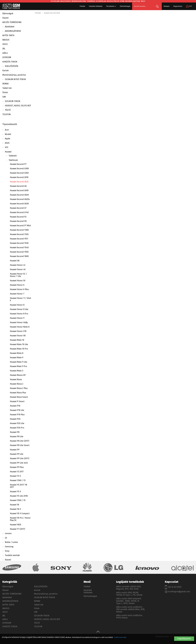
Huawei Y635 (15, 525)
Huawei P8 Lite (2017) (19, 441)
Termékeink (111, 6)
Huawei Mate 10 (17, 340)
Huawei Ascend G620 (19, 195)
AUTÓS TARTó (8, 35)
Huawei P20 (15, 419)
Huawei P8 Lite (17, 436)
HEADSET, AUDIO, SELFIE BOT (18, 106)
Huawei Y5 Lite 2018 (19, 496)
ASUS (7, 143)
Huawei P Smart (17, 401)
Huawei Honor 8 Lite (19, 309)
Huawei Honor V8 (18, 336)
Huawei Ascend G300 (19, 169)
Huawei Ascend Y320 (19, 234)
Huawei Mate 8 (17, 353)
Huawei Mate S (17, 371)
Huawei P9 (15, 450)
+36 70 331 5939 (173, 587)
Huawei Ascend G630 (19, 204)
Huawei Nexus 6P (18, 375)
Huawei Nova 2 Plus (19, 388)
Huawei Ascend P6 (18, 221)
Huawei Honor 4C (18, 265)
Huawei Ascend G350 (19, 173)
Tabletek (13, 156)
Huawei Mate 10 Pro (19, 349)
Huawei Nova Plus (18, 393)
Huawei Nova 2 (17, 384)
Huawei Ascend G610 (19, 190)
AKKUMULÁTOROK (13, 31)
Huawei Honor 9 (17, 318)
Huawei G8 (15, 261)
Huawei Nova (16, 379)
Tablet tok (7, 88)
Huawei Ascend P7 (18, 164)
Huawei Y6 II (15, 509)
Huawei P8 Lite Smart (20, 445)
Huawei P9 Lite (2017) (19, 458)
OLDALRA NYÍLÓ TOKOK (15, 79)
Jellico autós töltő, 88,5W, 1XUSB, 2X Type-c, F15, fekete (129, 594)
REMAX (5, 84)
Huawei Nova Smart (19, 397)
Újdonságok (8, 13)
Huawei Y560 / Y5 (18, 500)
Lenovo (8, 533)
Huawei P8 (15, 432)
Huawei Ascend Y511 (19, 239)
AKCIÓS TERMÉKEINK (12, 22)
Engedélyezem (184, 639)
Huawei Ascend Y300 (19, 230)
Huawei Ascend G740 (19, 212)
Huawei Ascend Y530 (19, 243)
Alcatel (8, 134)
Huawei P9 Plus (17, 467)
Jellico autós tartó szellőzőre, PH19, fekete (129, 617)
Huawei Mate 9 (17, 358)
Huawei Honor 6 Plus (19, 289)
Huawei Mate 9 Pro (18, 366)
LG (6, 538)
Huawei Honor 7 (17, 294)
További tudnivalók (120, 637)
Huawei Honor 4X (18, 269)
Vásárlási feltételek (96, 6)
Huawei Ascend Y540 (19, 247)
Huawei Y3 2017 (17, 472)
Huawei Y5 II (15, 492)
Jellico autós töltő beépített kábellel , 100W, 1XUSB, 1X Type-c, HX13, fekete (129, 601)
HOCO (5, 44)
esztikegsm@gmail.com (177, 592)
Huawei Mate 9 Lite (18, 362)
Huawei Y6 (14, 505)
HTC (7, 147)
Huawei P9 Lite (17, 454)
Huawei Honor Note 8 (20, 327)
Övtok (5, 92)
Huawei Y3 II (15, 476)
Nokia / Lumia (11, 542)
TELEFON (6, 114)
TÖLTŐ (8, 110)
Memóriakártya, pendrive (14, 75)
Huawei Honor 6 (17, 285)
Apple (7, 139)
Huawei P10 (15, 406)
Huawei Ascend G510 (19, 177)
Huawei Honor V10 (18, 331)
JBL (4, 49)
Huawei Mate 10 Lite (19, 344)
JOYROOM (7, 57)
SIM (4, 97)
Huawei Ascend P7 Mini (20, 226)
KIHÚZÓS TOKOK (10, 62)
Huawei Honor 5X (18, 281)
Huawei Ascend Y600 (19, 256)
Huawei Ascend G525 (19, 182)
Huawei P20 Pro (17, 428)
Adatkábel (10, 27)
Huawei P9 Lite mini (19, 463)
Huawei (8, 152)
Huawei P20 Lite (17, 423)
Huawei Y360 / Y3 (18, 480)
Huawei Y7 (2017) (17, 529)
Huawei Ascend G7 (18, 208)
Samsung (9, 547)
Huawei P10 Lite (17, 410)
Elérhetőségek (125, 6)
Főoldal (82, 6)
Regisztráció (178, 6)
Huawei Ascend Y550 (19, 252)
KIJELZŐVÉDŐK (12, 66)
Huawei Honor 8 (17, 305)
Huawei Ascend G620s (20, 199)
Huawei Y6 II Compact (20, 513)
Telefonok (13, 160)
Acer (7, 130)
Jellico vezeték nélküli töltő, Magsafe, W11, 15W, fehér (129, 588)
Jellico (5, 53)
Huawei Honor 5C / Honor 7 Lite (18, 275)
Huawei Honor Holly (19, 322)
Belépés (167, 6)
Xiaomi (5, 18)
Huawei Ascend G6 (18, 186)
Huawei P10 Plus (17, 415)
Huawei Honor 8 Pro (19, 314)
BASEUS (6, 40)
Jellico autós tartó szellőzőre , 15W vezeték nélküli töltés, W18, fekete (130, 609)
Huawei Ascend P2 (18, 217)
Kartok (5, 71)
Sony (7, 551)
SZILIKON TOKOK (13, 101)
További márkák (12, 555)
